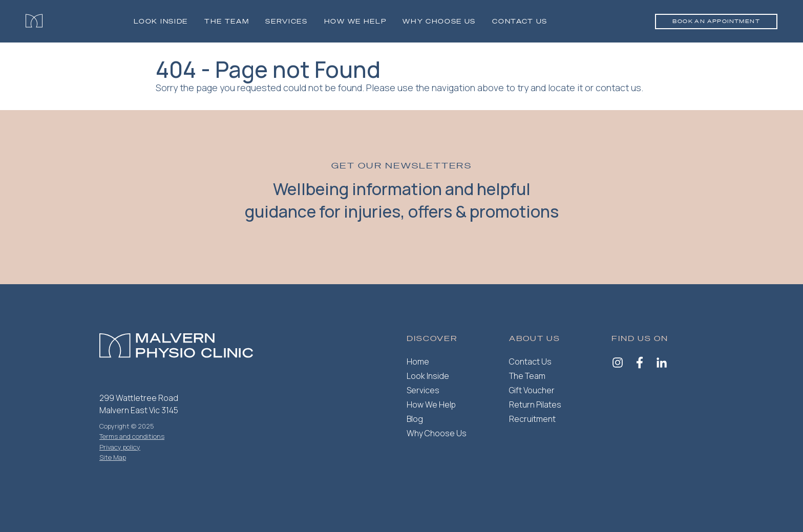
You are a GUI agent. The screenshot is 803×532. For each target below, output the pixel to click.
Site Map (113, 457)
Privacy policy (120, 447)
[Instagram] (618, 364)
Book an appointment (716, 21)
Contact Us (520, 21)
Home (418, 361)
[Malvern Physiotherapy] (34, 22)
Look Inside (161, 21)
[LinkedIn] (662, 364)
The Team (227, 21)
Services (286, 21)
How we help (355, 21)
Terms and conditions (132, 436)
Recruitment (532, 419)
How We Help (431, 405)
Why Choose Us (439, 21)
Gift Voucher (532, 390)
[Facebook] (640, 364)
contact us (618, 88)
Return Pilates (535, 405)
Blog (415, 419)
